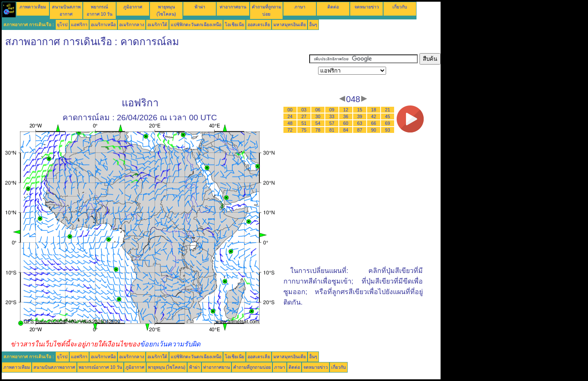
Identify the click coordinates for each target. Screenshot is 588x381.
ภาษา (300, 7)
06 (318, 110)
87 (360, 130)
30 (318, 116)
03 (304, 110)
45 (388, 116)
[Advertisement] (155, 72)
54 (318, 123)
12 (346, 110)
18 (374, 110)
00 (290, 110)
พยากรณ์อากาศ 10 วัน (100, 367)
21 (388, 110)
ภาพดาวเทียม (33, 7)
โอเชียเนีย (234, 24)
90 (374, 130)
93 (388, 130)
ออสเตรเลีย (259, 24)
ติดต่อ (333, 7)
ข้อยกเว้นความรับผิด (170, 344)
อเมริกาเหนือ (103, 24)
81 (332, 130)
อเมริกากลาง (132, 24)
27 (304, 116)
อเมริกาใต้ (157, 24)
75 (304, 130)
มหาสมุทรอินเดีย (290, 24)
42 (374, 116)
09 (332, 110)
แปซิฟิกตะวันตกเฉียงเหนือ (196, 24)
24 (290, 116)
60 (346, 123)
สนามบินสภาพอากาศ (54, 367)
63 (360, 123)
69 (388, 123)
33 (332, 116)
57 (332, 123)
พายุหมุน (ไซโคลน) (167, 367)
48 (290, 123)
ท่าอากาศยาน (233, 7)
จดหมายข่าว (367, 7)
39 (360, 116)
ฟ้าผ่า (200, 7)
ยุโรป (62, 24)
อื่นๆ (313, 24)
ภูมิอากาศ (133, 7)
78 (318, 130)
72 (290, 130)
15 (360, 110)
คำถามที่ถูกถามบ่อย (252, 367)
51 (304, 123)
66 (374, 123)
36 (346, 116)
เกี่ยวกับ (400, 7)
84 (346, 130)
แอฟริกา (79, 24)
